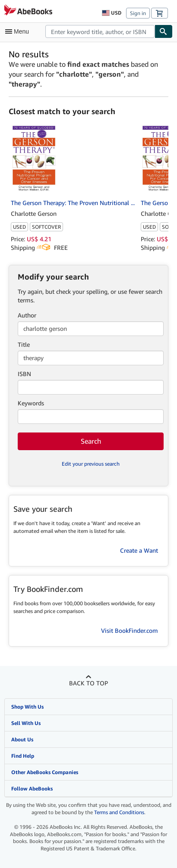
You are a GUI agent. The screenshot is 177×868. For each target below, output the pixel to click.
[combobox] (100, 31)
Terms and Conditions (119, 812)
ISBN (24, 374)
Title (24, 344)
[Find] (164, 31)
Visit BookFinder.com (130, 630)
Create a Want (139, 550)
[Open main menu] (19, 31)
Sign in (138, 13)
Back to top (88, 683)
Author (27, 315)
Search (91, 441)
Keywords (31, 403)
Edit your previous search (91, 464)
